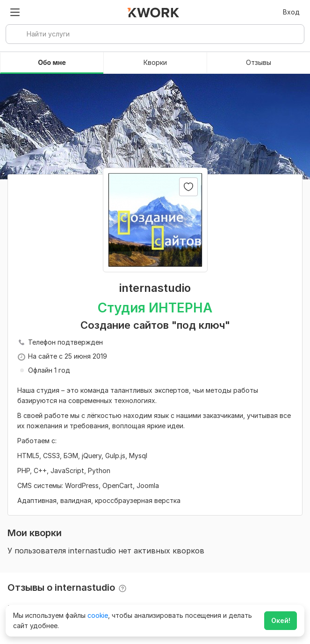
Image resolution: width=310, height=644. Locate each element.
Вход (291, 12)
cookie (98, 615)
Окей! (281, 620)
